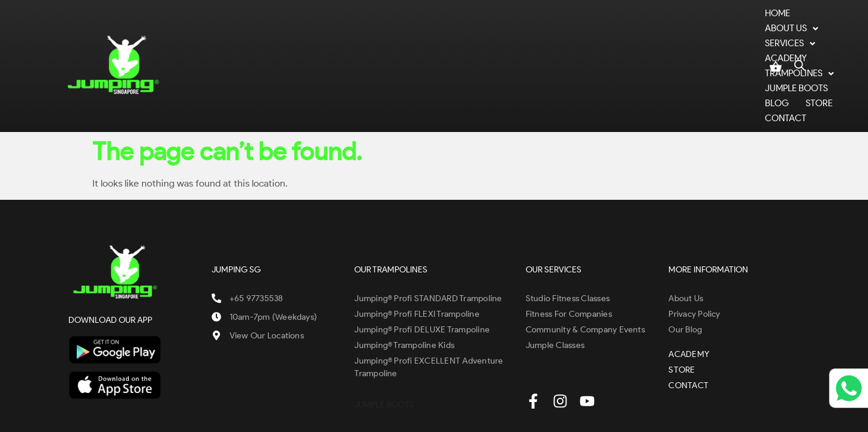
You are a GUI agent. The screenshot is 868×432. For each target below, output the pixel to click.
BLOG (639, 40)
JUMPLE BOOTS (579, 40)
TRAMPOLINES (496, 40)
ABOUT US (292, 40)
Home (236, 40)
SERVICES (361, 40)
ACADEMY (424, 40)
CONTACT (732, 40)
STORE (681, 40)
